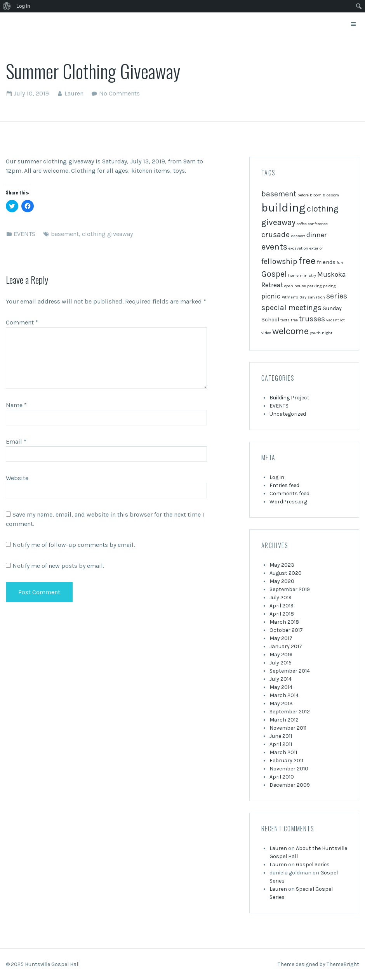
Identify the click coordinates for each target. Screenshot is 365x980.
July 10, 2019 (31, 93)
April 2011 (281, 744)
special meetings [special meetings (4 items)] (291, 308)
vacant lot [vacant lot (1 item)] (335, 320)
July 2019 (281, 598)
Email (16, 441)
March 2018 (284, 622)
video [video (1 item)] (266, 333)
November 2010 (289, 769)
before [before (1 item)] (303, 195)
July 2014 (281, 679)
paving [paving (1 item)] (329, 286)
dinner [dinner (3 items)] (316, 235)
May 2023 (282, 565)
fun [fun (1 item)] (340, 263)
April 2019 (282, 606)
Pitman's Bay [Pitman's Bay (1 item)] (294, 297)
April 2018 (282, 614)
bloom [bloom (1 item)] (316, 195)
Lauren (74, 93)
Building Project (289, 398)
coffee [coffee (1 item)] (302, 224)
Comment (22, 322)
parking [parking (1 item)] (315, 286)
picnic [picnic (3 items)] (271, 296)
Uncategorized (288, 414)
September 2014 (290, 671)
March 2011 (283, 752)
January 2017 (286, 646)
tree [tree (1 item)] (294, 320)
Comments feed (289, 493)
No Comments (119, 93)
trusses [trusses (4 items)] (312, 319)
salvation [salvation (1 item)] (316, 297)
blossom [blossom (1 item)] (331, 195)
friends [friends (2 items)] (326, 262)
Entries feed (284, 485)
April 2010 (282, 777)
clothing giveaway (107, 234)
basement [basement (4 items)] (279, 194)
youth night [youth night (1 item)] (321, 333)
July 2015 (281, 663)
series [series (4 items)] (337, 296)
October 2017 (286, 630)
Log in (277, 477)
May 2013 (281, 703)
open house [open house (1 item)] (295, 286)
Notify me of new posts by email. (58, 566)
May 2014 (281, 687)
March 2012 (284, 720)
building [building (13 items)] (283, 208)
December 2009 (290, 785)
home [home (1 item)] (293, 275)
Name (16, 405)
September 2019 (290, 589)
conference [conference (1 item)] (318, 224)
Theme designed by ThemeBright (318, 964)
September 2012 (290, 712)
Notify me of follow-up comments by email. (74, 545)
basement (65, 234)
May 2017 (281, 638)
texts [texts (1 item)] (285, 320)
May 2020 (282, 581)
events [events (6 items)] (274, 247)
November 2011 (288, 728)
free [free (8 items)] (307, 261)
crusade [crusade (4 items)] (275, 235)
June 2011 (281, 736)
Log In (23, 6)
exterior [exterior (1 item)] (316, 248)
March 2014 (284, 695)
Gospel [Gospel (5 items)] (274, 274)
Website (17, 478)
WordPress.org (288, 502)
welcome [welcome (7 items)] (290, 331)
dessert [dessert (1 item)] (298, 236)
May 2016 (281, 655)
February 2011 (286, 761)
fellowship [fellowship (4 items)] (279, 261)
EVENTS (24, 234)
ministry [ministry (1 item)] (308, 275)
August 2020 (286, 573)
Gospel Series (313, 865)
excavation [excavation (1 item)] (298, 248)
